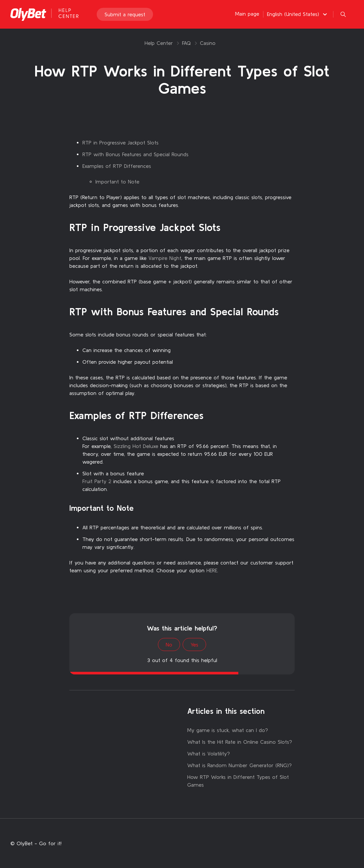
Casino (208, 43)
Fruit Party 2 (97, 481)
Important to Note (117, 182)
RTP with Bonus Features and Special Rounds (135, 154)
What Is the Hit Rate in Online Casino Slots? (240, 742)
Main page (247, 14)
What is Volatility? (209, 753)
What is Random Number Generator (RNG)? (239, 765)
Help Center (159, 43)
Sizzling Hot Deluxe (136, 446)
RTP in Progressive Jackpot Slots (120, 142)
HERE (212, 570)
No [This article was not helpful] (169, 644)
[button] (298, 14)
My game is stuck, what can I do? (228, 730)
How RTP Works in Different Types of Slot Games (238, 781)
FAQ (186, 43)
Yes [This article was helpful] (194, 644)
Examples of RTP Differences (117, 166)
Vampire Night (165, 258)
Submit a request (125, 14)
